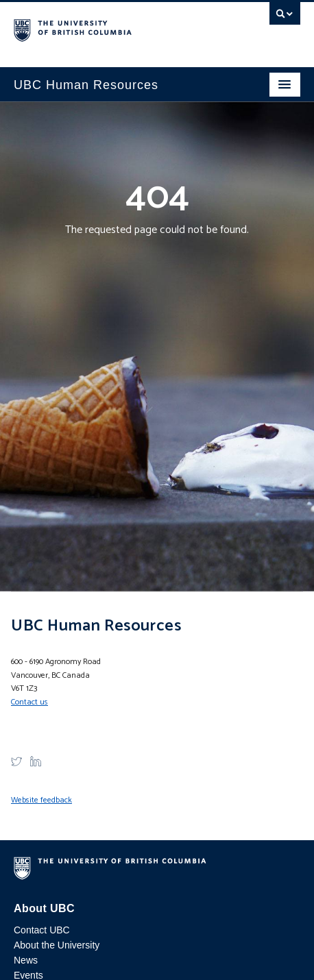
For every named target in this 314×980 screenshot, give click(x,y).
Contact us (29, 702)
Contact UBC (42, 930)
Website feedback (41, 800)
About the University (57, 945)
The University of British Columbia (114, 28)
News (26, 960)
